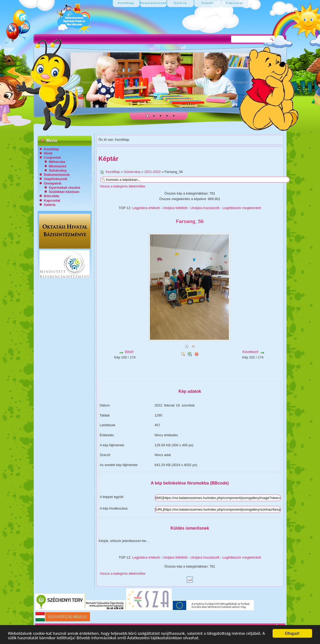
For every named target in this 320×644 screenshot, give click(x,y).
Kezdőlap (52, 149)
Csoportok (53, 158)
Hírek (48, 153)
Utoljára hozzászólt (205, 208)
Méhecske (57, 162)
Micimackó (58, 166)
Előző (129, 352)
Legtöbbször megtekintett (242, 208)
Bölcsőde (52, 196)
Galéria (50, 205)
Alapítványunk (56, 179)
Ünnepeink (53, 183)
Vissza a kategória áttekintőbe (123, 186)
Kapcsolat (52, 200)
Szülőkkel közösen (64, 192)
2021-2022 (152, 172)
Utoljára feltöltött (175, 208)
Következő (250, 352)
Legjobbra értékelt (146, 208)
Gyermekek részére (65, 188)
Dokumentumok (57, 175)
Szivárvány (58, 170)
